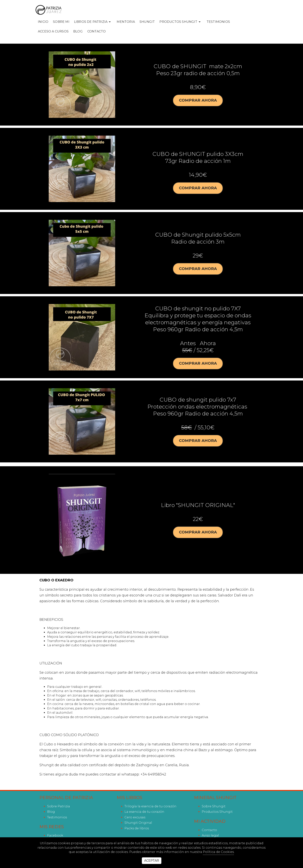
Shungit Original (138, 823)
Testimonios (218, 22)
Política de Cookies (218, 852)
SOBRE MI (61, 22)
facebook (55, 835)
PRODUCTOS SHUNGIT (181, 22)
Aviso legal (210, 835)
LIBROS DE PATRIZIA (93, 22)
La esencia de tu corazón (144, 812)
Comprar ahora (198, 100)
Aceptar (152, 861)
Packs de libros (137, 828)
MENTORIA (126, 22)
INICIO (43, 22)
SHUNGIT (147, 22)
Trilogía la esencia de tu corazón (150, 806)
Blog (78, 31)
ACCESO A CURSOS (53, 31)
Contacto (97, 31)
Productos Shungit (217, 812)
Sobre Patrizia (59, 806)
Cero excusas (135, 817)
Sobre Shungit (214, 806)
